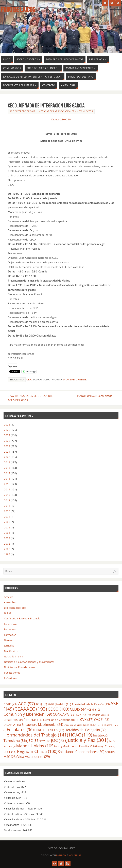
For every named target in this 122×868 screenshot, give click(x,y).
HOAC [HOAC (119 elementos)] (81, 735)
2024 (7, 435)
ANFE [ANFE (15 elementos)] (65, 704)
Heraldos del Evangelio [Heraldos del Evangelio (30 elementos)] (86, 730)
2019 (7, 462)
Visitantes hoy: (13, 792)
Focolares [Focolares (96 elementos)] (20, 730)
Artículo (9, 597)
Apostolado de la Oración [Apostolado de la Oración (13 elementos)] (91, 704)
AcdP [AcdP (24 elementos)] (11, 704)
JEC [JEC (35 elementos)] (33, 741)
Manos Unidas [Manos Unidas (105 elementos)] (35, 746)
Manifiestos (11, 651)
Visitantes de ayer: (15, 803)
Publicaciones (12, 673)
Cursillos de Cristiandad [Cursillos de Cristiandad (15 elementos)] (61, 720)
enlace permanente (74, 380)
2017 (7, 473)
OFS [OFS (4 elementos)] (112, 747)
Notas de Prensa (13, 656)
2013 (7, 495)
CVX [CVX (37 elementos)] (87, 719)
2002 (7, 544)
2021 (7, 452)
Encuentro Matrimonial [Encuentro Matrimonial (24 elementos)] (42, 724)
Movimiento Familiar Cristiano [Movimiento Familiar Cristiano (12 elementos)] (85, 746)
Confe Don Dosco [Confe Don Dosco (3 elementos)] (100, 715)
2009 (7, 516)
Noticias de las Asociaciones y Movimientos (66, 111)
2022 (7, 446)
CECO (29, 380)
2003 (7, 538)
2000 (7, 549)
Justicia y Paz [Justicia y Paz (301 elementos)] (87, 740)
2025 (7, 430)
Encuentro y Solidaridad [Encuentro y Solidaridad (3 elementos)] (76, 725)
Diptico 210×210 (61, 119)
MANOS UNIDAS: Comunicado (96, 396)
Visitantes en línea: (15, 781)
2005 (7, 527)
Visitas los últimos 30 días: (20, 814)
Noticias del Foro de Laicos (20, 667)
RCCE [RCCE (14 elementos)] (10, 752)
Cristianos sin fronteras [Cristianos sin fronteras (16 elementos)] (23, 720)
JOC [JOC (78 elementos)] (58, 740)
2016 (7, 479)
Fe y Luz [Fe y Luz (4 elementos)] (106, 725)
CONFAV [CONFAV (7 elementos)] (83, 715)
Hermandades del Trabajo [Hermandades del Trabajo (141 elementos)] (36, 735)
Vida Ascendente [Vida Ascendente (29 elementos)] (34, 757)
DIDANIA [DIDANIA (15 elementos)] (12, 725)
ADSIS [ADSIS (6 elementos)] (53, 704)
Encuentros (11, 624)
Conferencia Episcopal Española (22, 619)
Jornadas (9, 645)
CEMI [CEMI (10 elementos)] (94, 710)
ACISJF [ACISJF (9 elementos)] (41, 704)
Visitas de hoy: (13, 787)
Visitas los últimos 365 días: (20, 819)
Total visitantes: (13, 830)
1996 (7, 554)
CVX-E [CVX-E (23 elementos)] (102, 720)
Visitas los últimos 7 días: (19, 808)
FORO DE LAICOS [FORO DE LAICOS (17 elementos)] (49, 730)
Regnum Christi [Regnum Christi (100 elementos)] (37, 751)
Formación (10, 635)
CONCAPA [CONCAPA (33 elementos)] (64, 714)
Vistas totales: (12, 825)
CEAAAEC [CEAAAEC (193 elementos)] (31, 709)
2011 (7, 506)
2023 (7, 441)
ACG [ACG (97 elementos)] (27, 704)
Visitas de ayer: (13, 798)
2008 (7, 522)
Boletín (8, 613)
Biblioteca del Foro (15, 608)
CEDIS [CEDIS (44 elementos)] (79, 709)
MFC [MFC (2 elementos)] (59, 747)
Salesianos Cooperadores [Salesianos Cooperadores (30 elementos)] (81, 752)
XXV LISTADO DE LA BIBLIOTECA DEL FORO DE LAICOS (30, 398)
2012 (7, 500)
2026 (7, 424)
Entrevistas (10, 629)
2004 (7, 533)
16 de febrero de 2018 (23, 111)
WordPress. (75, 855)
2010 (7, 511)
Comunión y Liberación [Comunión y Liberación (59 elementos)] (28, 714)
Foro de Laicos (18, 9)
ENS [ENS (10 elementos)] (95, 725)
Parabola (61, 855)
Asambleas (10, 602)
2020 (7, 457)
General (9, 640)
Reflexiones (11, 678)
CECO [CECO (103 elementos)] (58, 709)
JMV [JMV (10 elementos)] (45, 741)
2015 (7, 484)
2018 (7, 468)
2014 (7, 489)
